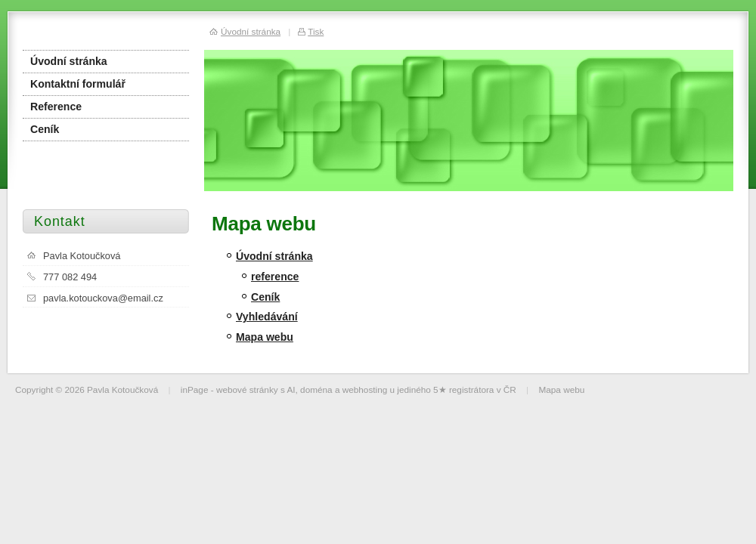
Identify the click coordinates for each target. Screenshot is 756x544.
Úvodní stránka (274, 256)
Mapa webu (265, 337)
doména (316, 389)
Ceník (265, 297)
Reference (56, 107)
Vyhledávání (267, 317)
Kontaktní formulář (78, 84)
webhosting (365, 389)
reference (275, 277)
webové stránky (247, 389)
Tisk (316, 31)
